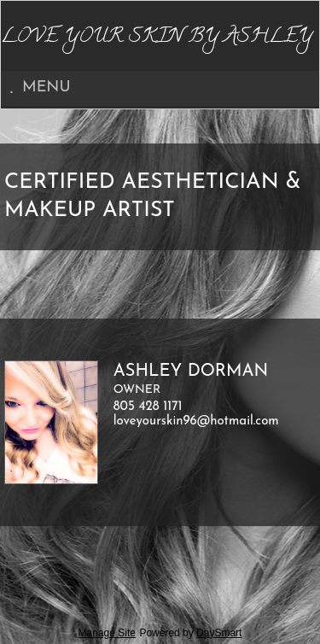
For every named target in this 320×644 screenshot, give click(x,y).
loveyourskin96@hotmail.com (196, 422)
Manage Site (107, 633)
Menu (40, 88)
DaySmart (219, 633)
